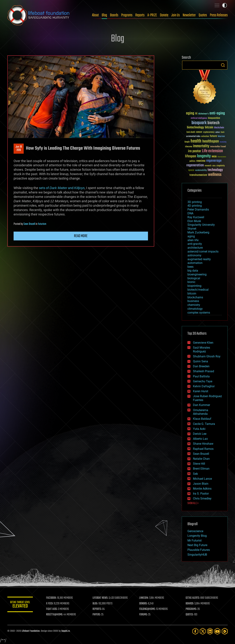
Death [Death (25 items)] (223, 132)
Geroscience (195, 531)
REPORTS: (97, 609)
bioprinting (194, 286)
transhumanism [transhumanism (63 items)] (198, 175)
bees (190, 267)
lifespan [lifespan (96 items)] (191, 156)
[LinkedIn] (210, 631)
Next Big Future (197, 545)
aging (191, 236)
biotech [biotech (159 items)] (214, 123)
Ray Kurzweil (196, 217)
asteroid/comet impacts (203, 251)
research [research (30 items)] (208, 166)
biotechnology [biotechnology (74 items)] (195, 128)
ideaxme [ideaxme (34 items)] (189, 147)
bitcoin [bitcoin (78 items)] (209, 128)
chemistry (194, 305)
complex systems (199, 313)
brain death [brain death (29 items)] (191, 132)
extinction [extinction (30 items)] (205, 137)
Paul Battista (201, 376)
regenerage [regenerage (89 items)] (214, 161)
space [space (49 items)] (191, 170)
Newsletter (189, 15)
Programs (127, 15)
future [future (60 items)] (213, 136)
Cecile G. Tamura (204, 424)
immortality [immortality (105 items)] (201, 146)
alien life (193, 240)
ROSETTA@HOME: (55, 615)
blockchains (195, 297)
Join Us (176, 15)
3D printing (195, 202)
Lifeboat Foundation (31, 631)
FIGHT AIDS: (52, 609)
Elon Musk (194, 221)
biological (194, 278)
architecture (195, 248)
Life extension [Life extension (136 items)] (212, 151)
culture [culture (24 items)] (218, 132)
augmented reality (199, 259)
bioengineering (197, 274)
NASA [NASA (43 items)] (214, 157)
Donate (164, 15)
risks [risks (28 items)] (214, 166)
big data (193, 271)
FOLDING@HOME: (148, 609)
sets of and (62, 188)
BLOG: (95, 604)
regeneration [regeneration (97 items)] (195, 165)
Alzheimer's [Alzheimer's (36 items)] (203, 114)
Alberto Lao (200, 439)
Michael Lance (202, 479)
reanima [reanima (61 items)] (201, 161)
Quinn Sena (200, 361)
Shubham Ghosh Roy (207, 356)
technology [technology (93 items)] (215, 170)
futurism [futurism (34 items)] (221, 137)
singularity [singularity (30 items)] (221, 166)
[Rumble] (225, 631)
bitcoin (192, 293)
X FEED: (50, 604)
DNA (190, 213)
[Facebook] (195, 631)
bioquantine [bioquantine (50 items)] (214, 118)
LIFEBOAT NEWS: (101, 598)
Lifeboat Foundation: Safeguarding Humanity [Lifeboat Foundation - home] (39, 15)
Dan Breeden (201, 366)
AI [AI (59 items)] (196, 114)
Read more (81, 236)
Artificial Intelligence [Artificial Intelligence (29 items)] (199, 118)
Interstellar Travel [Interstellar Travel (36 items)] (218, 147)
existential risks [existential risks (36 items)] (193, 137)
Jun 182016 (19, 149)
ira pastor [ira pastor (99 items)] (195, 151)
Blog (104, 15)
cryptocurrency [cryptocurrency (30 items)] (209, 132)
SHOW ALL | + (193, 503)
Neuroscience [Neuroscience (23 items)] (222, 157)
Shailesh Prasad (204, 371)
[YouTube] (217, 631)
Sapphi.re (66, 631)
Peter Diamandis (198, 210)
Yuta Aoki (199, 429)
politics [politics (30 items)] (192, 161)
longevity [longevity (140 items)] (204, 156)
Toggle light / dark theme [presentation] (225, 5)
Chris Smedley (202, 498)
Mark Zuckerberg (198, 232)
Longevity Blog (197, 536)
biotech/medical (198, 290)
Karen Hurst (201, 391)
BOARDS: (190, 604)
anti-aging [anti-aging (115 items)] (217, 113)
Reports (140, 15)
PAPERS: (97, 615)
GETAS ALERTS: (193, 598)
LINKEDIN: (144, 598)
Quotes (203, 15)
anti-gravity (195, 244)
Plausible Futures (199, 550)
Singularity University (201, 225)
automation (195, 263)
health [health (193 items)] (196, 141)
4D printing (195, 206)
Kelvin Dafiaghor (204, 386)
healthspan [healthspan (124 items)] (211, 141)
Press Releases (219, 15)
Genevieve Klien (203, 343)
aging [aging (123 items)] (190, 113)
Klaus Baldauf (202, 419)
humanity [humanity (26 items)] (223, 142)
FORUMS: (144, 615)
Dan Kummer (201, 405)
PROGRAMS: (191, 609)
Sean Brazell (29, 224)
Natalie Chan (201, 459)
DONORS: (143, 604)
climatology (195, 309)
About (95, 15)
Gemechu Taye (203, 381)
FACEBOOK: (51, 598)
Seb (195, 474)
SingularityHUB (197, 555)
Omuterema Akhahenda (201, 412)
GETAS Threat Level (20, 605)
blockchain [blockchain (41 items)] (219, 128)
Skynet (192, 229)
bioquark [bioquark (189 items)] (199, 123)
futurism (42, 224)
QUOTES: (190, 615)
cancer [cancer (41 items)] (199, 132)
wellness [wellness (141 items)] (215, 175)
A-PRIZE (152, 15)
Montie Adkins (202, 489)
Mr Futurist (195, 540)
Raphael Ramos (203, 449)
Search (223, 65)
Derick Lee (200, 434)
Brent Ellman (201, 469)
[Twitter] (203, 631)
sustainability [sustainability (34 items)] (201, 171)
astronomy (194, 255)
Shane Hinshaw (203, 444)
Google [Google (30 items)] (187, 142)
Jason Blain (201, 484)
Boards (114, 15)
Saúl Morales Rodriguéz (201, 350)
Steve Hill (199, 464)
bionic (191, 282)
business (193, 301)
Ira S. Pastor (201, 494)
